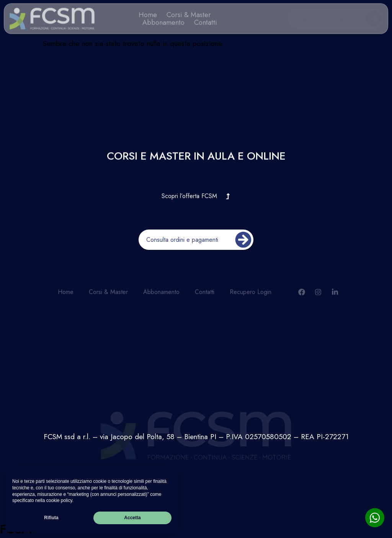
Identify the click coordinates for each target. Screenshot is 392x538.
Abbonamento (163, 21)
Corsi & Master (189, 13)
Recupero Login (251, 295)
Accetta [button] (132, 518)
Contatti (206, 21)
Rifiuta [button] (51, 518)
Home (148, 13)
